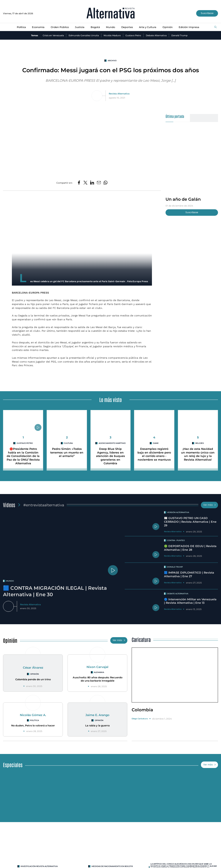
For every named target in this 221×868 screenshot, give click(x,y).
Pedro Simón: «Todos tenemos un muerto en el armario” (67, 452)
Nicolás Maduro (112, 35)
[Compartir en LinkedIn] (92, 183)
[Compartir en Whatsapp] (106, 183)
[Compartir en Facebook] (79, 183)
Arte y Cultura (148, 27)
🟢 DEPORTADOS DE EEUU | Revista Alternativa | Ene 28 (190, 548)
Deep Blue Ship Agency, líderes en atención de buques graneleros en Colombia (110, 456)
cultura (68, 443)
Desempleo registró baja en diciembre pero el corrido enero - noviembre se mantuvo (154, 454)
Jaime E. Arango (97, 715)
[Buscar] (215, 27)
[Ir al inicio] (111, 13)
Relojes (200, 443)
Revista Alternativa (119, 94)
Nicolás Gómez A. (33, 715)
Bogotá (95, 27)
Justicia (80, 27)
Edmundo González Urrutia (84, 35)
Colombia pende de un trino (33, 679)
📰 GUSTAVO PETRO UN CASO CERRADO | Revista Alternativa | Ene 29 (190, 522)
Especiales (13, 765)
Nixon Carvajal (97, 667)
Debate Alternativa (156, 35)
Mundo (110, 27)
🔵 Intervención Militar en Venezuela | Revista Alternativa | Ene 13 (190, 601)
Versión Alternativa (178, 512)
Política (21, 27)
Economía (38, 27)
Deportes (127, 27)
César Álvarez (33, 668)
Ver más (210, 505)
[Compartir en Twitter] (85, 183)
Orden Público (60, 27)
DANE (156, 443)
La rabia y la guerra (97, 726)
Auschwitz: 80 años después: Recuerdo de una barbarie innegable (98, 679)
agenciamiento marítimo (112, 443)
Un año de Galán (183, 199)
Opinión (168, 27)
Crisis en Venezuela (53, 35)
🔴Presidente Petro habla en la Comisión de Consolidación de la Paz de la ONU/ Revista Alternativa (23, 456)
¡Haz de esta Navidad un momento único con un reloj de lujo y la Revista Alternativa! (198, 454)
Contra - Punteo (176, 540)
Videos (9, 505)
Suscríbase (207, 13)
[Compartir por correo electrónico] (99, 183)
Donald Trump (179, 35)
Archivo (112, 61)
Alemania (99, 672)
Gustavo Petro (133, 35)
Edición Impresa (189, 27)
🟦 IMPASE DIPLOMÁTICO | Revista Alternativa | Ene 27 (189, 574)
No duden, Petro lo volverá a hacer (33, 726)
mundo (10, 581)
